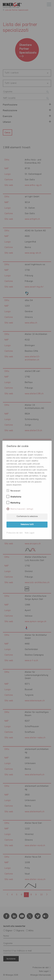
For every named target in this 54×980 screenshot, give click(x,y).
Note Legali (30, 533)
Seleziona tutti (27, 524)
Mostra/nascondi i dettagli (22, 509)
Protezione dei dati (15, 533)
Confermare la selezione (27, 516)
